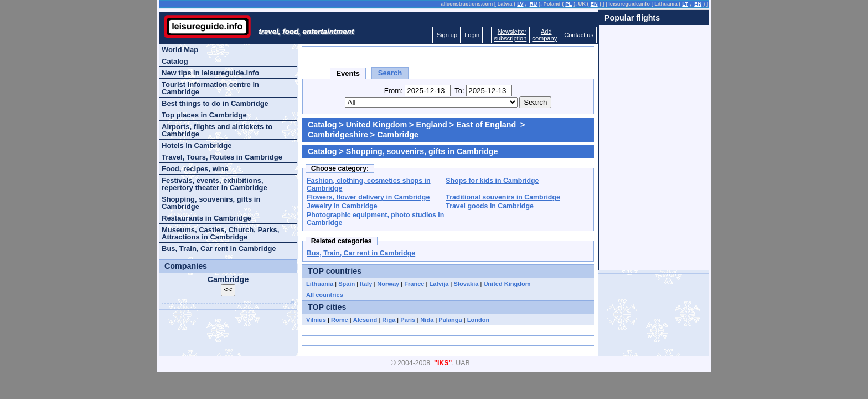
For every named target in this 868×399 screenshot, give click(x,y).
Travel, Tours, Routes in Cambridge (222, 157)
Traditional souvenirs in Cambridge (503, 197)
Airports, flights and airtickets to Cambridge (217, 130)
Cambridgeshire (338, 135)
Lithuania (320, 284)
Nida (427, 320)
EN (594, 4)
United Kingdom (376, 125)
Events (348, 73)
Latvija (439, 284)
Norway (388, 284)
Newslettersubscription (510, 35)
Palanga (450, 320)
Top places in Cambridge (204, 115)
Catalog (322, 125)
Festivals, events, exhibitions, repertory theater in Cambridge (215, 184)
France (414, 284)
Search (390, 73)
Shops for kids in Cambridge (492, 181)
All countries (325, 295)
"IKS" (443, 363)
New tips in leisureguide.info (210, 73)
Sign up (447, 35)
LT (685, 4)
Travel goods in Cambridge (489, 206)
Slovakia (466, 284)
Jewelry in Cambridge (342, 206)
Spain (347, 284)
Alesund (365, 320)
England (431, 125)
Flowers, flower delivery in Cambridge (368, 197)
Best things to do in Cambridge (215, 103)
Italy (366, 284)
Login (472, 35)
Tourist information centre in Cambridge (210, 88)
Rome (340, 320)
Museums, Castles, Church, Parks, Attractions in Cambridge (220, 233)
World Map (180, 50)
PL (569, 4)
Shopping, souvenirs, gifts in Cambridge (211, 203)
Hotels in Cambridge (197, 145)
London (479, 320)
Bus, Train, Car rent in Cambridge (361, 253)
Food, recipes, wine (195, 169)
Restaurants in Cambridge (206, 218)
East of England (487, 125)
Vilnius (316, 320)
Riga (389, 320)
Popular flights (632, 18)
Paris (408, 320)
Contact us (579, 35)
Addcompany (544, 35)
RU (533, 4)
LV (520, 4)
